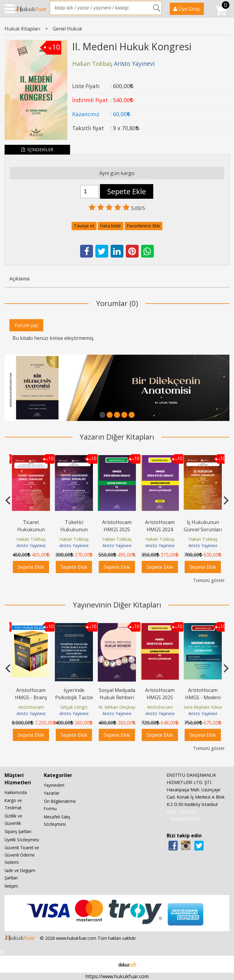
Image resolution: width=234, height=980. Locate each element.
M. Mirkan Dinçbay (117, 707)
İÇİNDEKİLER (37, 150)
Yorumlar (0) (117, 303)
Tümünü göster (209, 580)
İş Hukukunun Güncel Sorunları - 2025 (203, 529)
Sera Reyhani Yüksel (203, 707)
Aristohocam (31, 707)
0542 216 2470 (181, 812)
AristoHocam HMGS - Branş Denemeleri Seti (31, 697)
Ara (157, 8)
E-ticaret (107, 964)
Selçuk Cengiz (74, 707)
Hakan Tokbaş (31, 539)
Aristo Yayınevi (31, 546)
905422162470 (185, 819)
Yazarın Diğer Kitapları (117, 437)
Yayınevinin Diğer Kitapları (117, 605)
